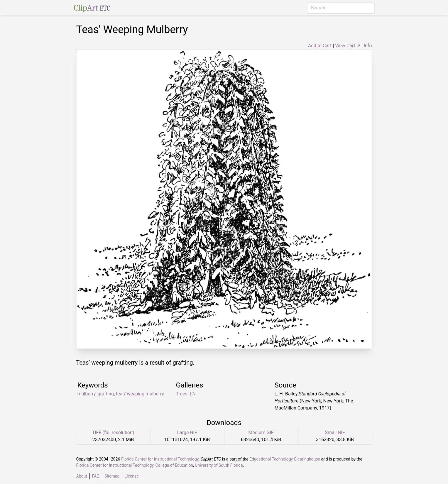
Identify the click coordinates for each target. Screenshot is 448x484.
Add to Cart (320, 46)
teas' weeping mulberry (140, 394)
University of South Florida (219, 465)
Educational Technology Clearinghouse (285, 459)
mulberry (87, 394)
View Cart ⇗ (348, 46)
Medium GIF (261, 433)
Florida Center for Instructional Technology (160, 459)
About (82, 476)
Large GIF (187, 433)
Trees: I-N (186, 394)
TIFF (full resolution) (113, 433)
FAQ (96, 476)
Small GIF (335, 433)
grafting (106, 394)
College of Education (174, 465)
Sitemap (112, 476)
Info (368, 46)
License (132, 476)
